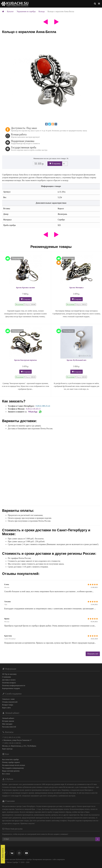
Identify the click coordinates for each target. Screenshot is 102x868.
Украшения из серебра (26, 11)
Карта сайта (6, 708)
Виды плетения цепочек (11, 771)
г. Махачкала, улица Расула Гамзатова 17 (17, 740)
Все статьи (6, 774)
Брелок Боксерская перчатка (26, 360)
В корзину (55, 164)
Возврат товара (8, 705)
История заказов (8, 721)
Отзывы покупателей (10, 702)
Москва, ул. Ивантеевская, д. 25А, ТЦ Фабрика (19, 746)
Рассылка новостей (9, 727)
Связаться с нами (8, 699)
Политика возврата (9, 683)
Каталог (10, 11)
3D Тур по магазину (9, 674)
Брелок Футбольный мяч (76, 360)
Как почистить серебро (11, 759)
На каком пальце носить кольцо (14, 765)
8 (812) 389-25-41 (43, 406)
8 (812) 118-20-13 (33, 409)
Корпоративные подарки (11, 688)
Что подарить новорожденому (13, 768)
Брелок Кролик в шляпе (25, 288)
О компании (6, 677)
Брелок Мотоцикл (76, 288)
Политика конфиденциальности (14, 686)
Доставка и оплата (9, 680)
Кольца (42, 11)
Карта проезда (7, 749)
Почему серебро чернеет (11, 762)
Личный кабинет (8, 718)
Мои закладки (7, 724)
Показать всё (93, 654)
